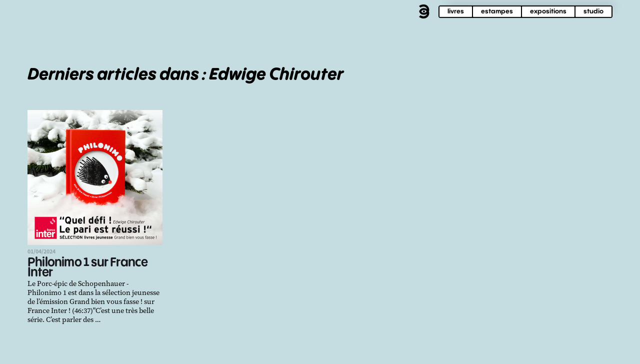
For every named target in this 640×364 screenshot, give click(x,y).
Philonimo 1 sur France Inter (87, 268)
